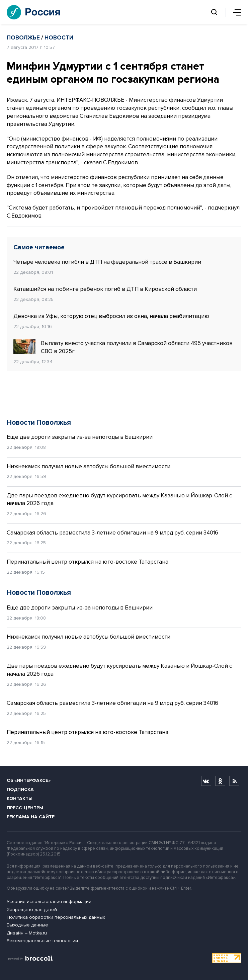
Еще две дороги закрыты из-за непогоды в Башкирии (80, 437)
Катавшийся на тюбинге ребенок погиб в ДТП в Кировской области (105, 289)
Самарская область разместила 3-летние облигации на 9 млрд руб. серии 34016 (112, 533)
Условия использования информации (49, 902)
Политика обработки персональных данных (56, 917)
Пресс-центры (25, 808)
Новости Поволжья (39, 423)
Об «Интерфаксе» (29, 780)
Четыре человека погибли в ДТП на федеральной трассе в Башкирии (107, 262)
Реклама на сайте (31, 817)
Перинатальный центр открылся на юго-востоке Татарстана (88, 562)
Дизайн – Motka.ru (27, 933)
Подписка (20, 789)
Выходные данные (27, 925)
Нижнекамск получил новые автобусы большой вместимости (89, 466)
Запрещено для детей (32, 910)
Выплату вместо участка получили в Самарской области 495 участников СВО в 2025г (123, 347)
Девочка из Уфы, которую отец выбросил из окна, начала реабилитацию (111, 316)
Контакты (20, 798)
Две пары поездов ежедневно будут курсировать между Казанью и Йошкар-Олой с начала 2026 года (119, 500)
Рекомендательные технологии (42, 941)
